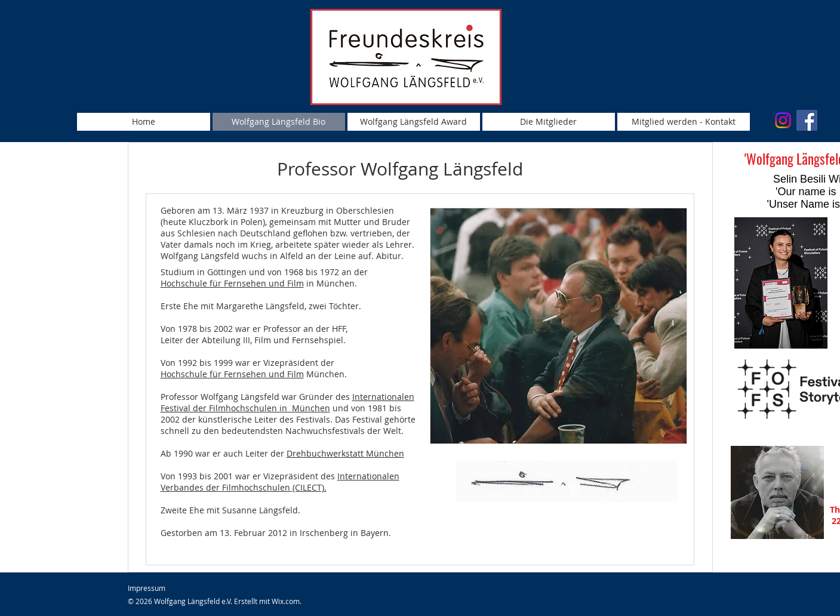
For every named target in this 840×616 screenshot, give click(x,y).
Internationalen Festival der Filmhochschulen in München (287, 402)
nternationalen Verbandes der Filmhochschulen (280, 482)
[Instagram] (783, 120)
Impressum (147, 588)
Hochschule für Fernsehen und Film (232, 283)
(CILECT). (308, 487)
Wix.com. (287, 601)
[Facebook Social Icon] (807, 120)
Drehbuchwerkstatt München (345, 453)
